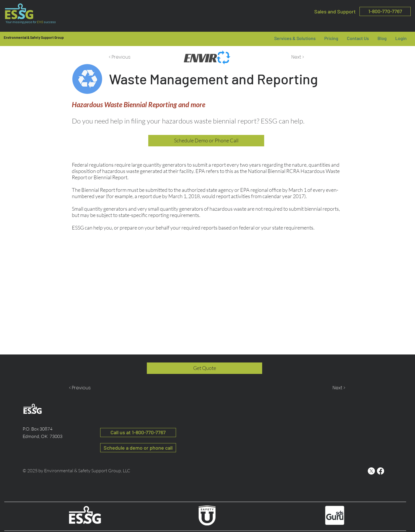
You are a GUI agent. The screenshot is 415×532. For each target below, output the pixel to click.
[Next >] (297, 57)
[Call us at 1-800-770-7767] (138, 433)
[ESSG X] (371, 471)
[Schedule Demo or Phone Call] (206, 141)
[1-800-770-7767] (385, 11)
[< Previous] (120, 57)
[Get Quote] (204, 368)
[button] (331, 38)
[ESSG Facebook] (381, 471)
